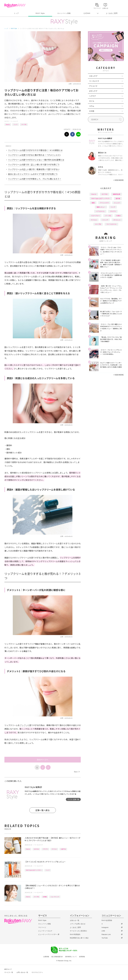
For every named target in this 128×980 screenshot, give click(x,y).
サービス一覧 (9, 972)
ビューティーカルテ (45, 931)
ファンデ (105, 220)
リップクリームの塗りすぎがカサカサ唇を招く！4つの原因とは (35, 150)
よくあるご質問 (112, 13)
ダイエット (117, 220)
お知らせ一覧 (75, 920)
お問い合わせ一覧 (22, 972)
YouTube (105, 938)
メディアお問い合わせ (78, 924)
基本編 (118, 198)
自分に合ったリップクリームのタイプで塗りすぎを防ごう (33, 174)
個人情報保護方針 (57, 957)
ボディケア (93, 91)
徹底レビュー (101, 207)
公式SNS (87, 13)
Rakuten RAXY (15, 5)
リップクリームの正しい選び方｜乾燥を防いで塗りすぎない (34, 169)
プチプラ (45, 849)
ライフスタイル (111, 224)
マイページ (42, 927)
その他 (92, 111)
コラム (92, 106)
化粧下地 (63, 849)
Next (77, 772)
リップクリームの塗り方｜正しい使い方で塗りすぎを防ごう (34, 165)
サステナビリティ (37, 972)
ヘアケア (92, 96)
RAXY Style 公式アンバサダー (34, 870)
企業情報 (46, 957)
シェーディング (55, 897)
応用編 (45, 897)
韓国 (93, 203)
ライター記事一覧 (73, 799)
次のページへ (43, 760)
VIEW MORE (119, 180)
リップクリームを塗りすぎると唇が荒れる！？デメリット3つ (34, 155)
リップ (16, 124)
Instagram (105, 927)
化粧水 (118, 216)
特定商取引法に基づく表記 (79, 938)
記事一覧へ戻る (43, 810)
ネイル (92, 101)
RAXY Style (40, 13)
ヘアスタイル (100, 211)
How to (8, 124)
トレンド (117, 203)
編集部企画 (117, 194)
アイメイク (93, 86)
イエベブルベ (95, 216)
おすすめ (36, 849)
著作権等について (71, 957)
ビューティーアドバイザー (48, 934)
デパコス (54, 849)
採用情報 (82, 957)
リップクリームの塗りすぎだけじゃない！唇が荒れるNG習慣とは (36, 160)
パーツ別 (108, 216)
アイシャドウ (104, 203)
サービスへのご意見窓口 (78, 931)
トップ (16, 13)
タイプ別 (24, 124)
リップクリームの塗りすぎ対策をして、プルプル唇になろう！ (35, 179)
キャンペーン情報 (64, 13)
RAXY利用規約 (75, 934)
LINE (103, 931)
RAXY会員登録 (107, 920)
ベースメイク (14, 121)
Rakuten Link (106, 934)
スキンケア (93, 76)
